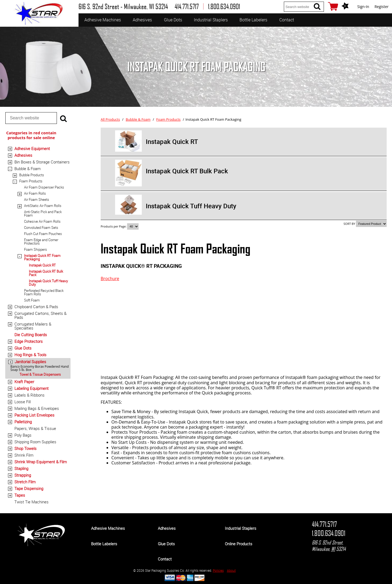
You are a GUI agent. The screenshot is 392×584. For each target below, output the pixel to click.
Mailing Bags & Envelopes (37, 408)
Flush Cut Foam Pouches (43, 234)
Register (381, 7)
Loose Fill (23, 402)
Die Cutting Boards (31, 335)
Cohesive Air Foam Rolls (42, 221)
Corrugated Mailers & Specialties (33, 326)
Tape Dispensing (29, 488)
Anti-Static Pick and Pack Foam (43, 213)
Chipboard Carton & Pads (36, 307)
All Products (110, 119)
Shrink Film (24, 455)
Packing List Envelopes (34, 415)
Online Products (239, 544)
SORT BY (350, 224)
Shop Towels (26, 448)
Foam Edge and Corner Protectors (41, 242)
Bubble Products (32, 175)
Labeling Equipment (32, 388)
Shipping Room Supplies (35, 442)
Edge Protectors (29, 341)
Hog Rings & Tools (30, 355)
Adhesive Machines (103, 20)
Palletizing (23, 422)
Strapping (23, 475)
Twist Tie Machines (32, 502)
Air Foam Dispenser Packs (44, 187)
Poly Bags (23, 435)
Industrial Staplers (211, 20)
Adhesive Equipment (32, 148)
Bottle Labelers (253, 20)
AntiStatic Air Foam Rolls (43, 206)
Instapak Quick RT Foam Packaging (42, 257)
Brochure (110, 279)
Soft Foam (32, 300)
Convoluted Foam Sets (41, 228)
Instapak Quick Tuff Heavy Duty (48, 283)
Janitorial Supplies (30, 362)
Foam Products (31, 181)
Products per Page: (114, 226)
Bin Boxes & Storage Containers (42, 162)
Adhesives (142, 20)
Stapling (21, 468)
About (231, 570)
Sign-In (363, 7)
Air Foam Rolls (35, 193)
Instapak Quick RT (42, 265)
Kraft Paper (24, 382)
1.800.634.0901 (329, 533)
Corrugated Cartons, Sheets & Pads (40, 315)
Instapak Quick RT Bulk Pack (46, 273)
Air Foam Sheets (37, 199)
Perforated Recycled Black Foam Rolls (44, 292)
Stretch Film (25, 482)
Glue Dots (173, 20)
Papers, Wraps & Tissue (35, 428)
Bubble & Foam (28, 168)
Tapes (20, 495)
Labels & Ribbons (30, 395)
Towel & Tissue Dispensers (40, 374)
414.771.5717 (324, 524)
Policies (218, 570)
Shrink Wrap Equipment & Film (41, 462)
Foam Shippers (36, 249)
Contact (287, 20)
